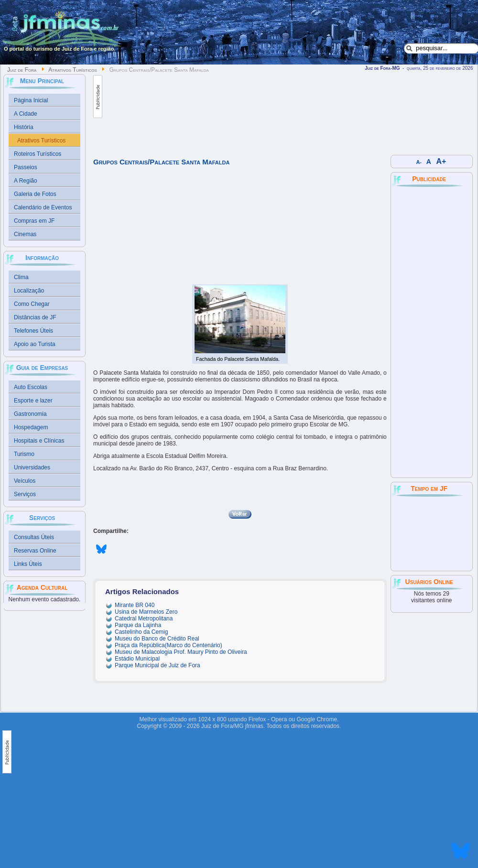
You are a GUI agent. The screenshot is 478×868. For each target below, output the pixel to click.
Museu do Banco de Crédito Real (157, 639)
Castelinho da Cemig (141, 632)
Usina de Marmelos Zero (146, 612)
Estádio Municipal (137, 659)
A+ (441, 161)
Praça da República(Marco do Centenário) (168, 645)
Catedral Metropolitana (144, 618)
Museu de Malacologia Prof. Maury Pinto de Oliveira (181, 652)
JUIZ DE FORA (432, 533)
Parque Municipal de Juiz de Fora (158, 665)
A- (419, 162)
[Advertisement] (147, 111)
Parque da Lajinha (138, 625)
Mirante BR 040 (135, 605)
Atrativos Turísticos (72, 70)
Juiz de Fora (22, 70)
